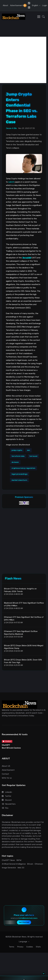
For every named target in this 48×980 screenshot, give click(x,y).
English (35, 5)
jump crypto (17, 450)
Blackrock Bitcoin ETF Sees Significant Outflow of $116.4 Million (24, 604)
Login (45, 5)
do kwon (15, 462)
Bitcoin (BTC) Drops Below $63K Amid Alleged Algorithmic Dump (24, 647)
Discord (7, 800)
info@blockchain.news (28, 918)
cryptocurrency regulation (24, 468)
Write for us (7, 778)
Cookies (30, 947)
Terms (12, 947)
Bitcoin (30, 864)
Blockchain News (19, 937)
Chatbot (7, 741)
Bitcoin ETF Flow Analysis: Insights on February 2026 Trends (20, 590)
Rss (5, 808)
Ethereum (39, 864)
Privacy (20, 947)
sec (29, 450)
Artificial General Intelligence (14, 864)
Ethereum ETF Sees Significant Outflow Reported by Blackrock (21, 633)
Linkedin (7, 792)
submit (11, 182)
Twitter (7, 796)
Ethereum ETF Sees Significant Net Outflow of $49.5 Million (24, 619)
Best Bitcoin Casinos (11, 748)
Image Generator (9, 868)
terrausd (33, 456)
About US (6, 766)
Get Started (24, 922)
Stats (38, 947)
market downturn (19, 480)
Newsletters (9, 804)
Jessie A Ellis (11, 128)
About (5, 5)
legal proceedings (20, 474)
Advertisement (16, 5)
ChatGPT (6, 745)
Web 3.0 (21, 868)
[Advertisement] (23, 60)
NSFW (19, 860)
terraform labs (18, 456)
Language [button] (23, 942)
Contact (5, 774)
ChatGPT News (8, 860)
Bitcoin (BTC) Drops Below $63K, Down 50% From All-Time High (23, 661)
